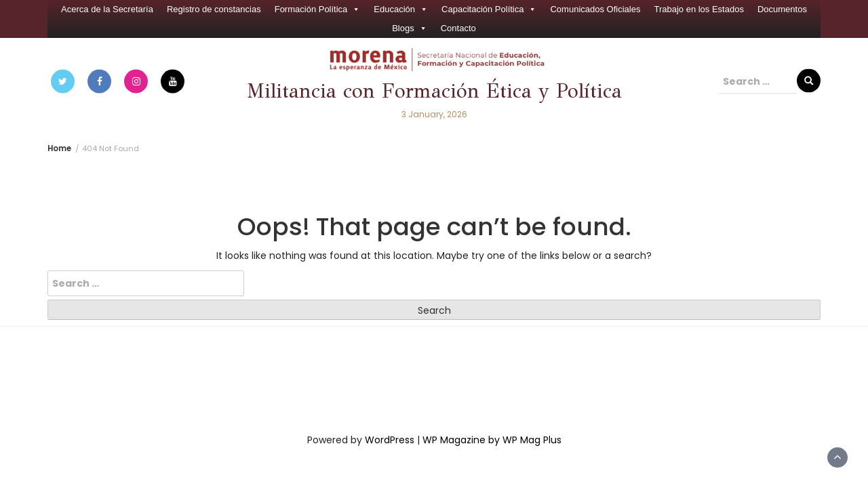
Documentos (782, 9)
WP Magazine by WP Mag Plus (492, 440)
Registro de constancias (214, 9)
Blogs (410, 28)
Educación (401, 9)
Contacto (458, 28)
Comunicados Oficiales (595, 9)
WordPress (390, 440)
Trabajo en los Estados (698, 9)
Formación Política (318, 9)
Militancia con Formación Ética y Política (434, 91)
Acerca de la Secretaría (107, 9)
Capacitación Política (489, 9)
